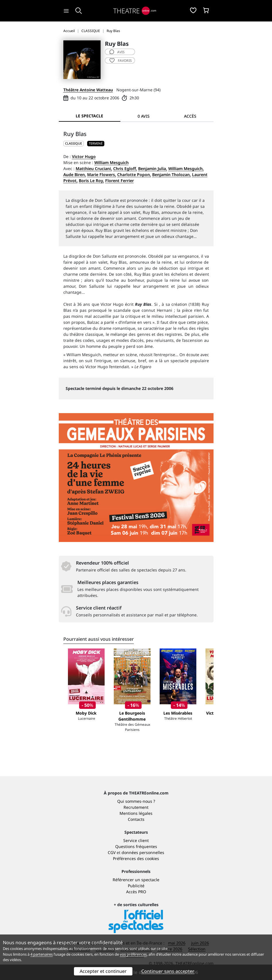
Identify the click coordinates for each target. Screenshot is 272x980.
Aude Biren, (75, 174)
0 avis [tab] (144, 116)
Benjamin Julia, (153, 168)
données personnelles (143, 852)
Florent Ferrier (120, 181)
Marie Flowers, (102, 174)
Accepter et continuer (103, 971)
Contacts (136, 819)
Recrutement (136, 807)
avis (117, 52)
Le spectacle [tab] (89, 116)
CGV (112, 852)
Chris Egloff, (125, 168)
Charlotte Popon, (134, 174)
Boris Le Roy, (91, 181)
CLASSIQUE (74, 143)
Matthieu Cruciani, (94, 168)
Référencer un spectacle (136, 880)
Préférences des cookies (136, 858)
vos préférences (133, 954)
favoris (121, 61)
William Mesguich (111, 162)
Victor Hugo (84, 156)
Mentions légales (136, 813)
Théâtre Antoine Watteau (88, 90)
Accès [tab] (190, 116)
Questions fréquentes (136, 846)
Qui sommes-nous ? (136, 801)
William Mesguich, (186, 168)
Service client (136, 840)
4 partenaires (42, 954)
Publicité (136, 886)
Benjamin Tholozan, (172, 174)
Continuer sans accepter (168, 971)
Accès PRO (136, 892)
